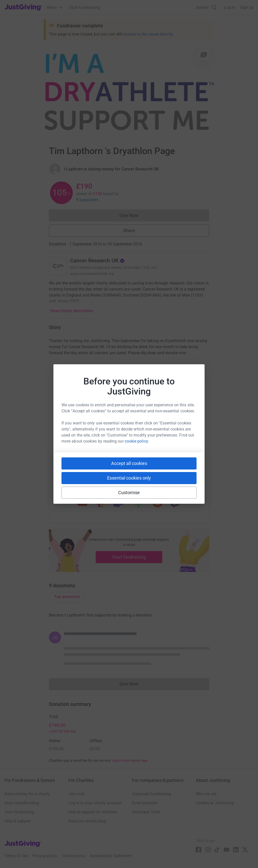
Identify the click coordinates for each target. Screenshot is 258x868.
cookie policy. (137, 441)
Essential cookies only (129, 478)
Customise (129, 493)
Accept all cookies (129, 463)
